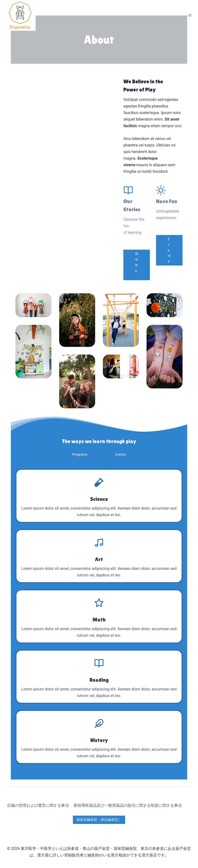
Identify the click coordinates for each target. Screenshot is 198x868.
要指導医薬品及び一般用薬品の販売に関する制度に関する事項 (128, 805)
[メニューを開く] (190, 15)
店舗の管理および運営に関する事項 (38, 805)
